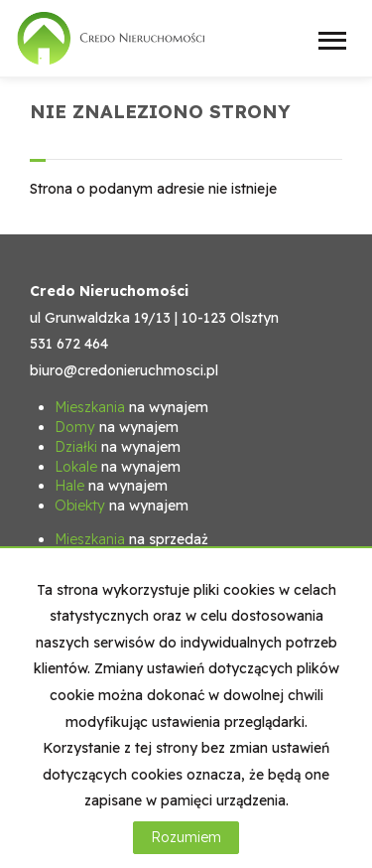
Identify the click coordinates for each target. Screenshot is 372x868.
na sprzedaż (131, 539)
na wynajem (131, 407)
